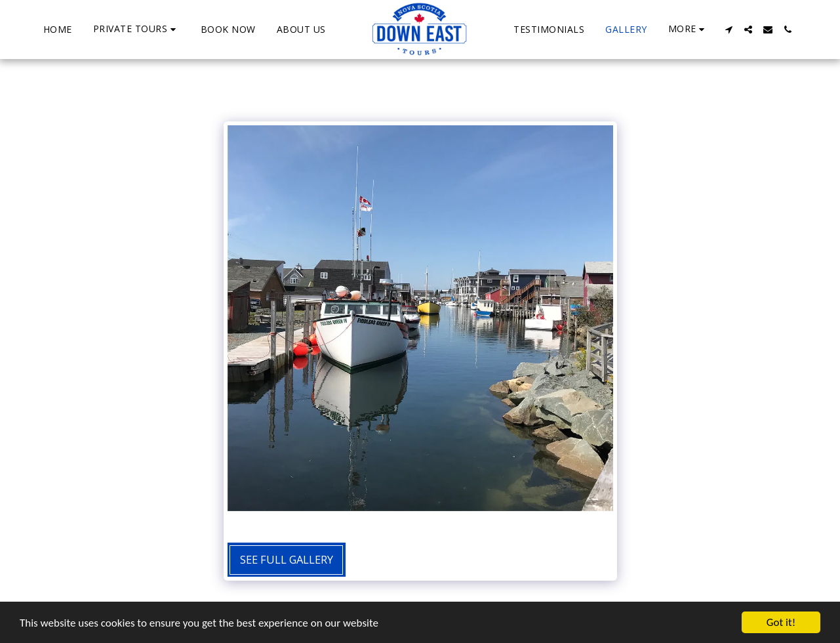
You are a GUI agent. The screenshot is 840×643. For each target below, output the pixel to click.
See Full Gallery (287, 559)
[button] (136, 29)
